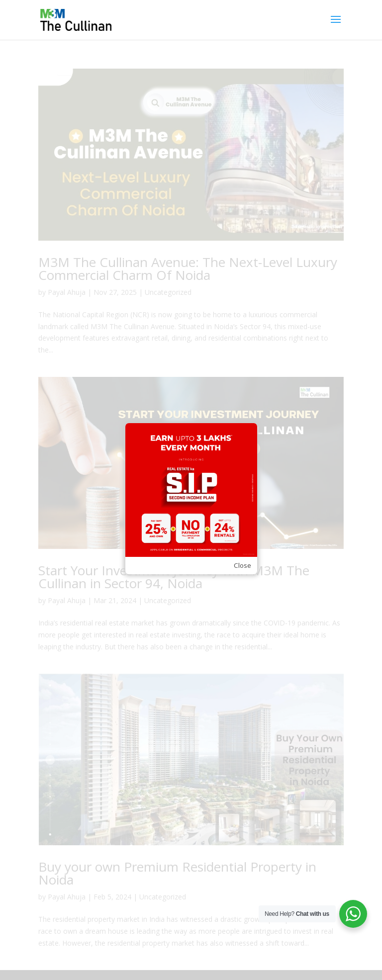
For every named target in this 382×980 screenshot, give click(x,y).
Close (242, 565)
